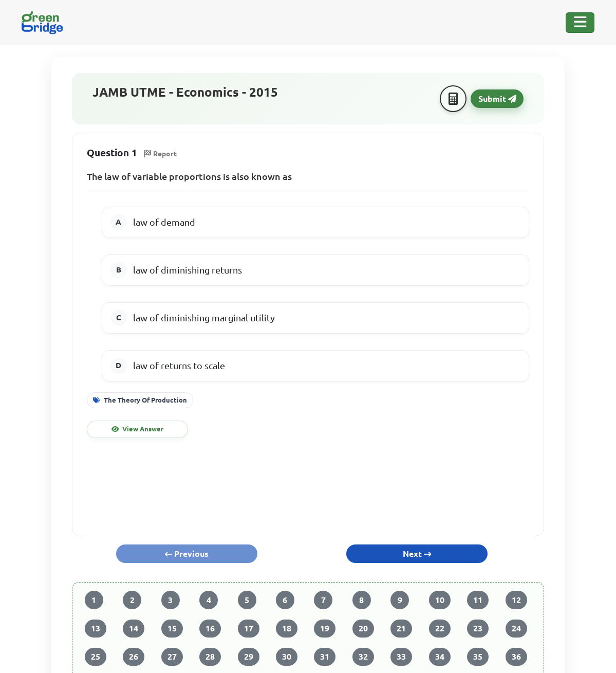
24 (516, 628)
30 (287, 657)
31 (325, 657)
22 (440, 628)
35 (478, 657)
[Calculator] (453, 99)
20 (363, 628)
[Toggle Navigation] (580, 23)
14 (134, 628)
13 (96, 628)
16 (210, 628)
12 (516, 600)
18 (287, 628)
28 (210, 657)
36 (516, 657)
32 (363, 657)
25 (96, 657)
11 (478, 600)
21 (401, 628)
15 (172, 628)
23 (478, 628)
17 (249, 628)
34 (440, 657)
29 (249, 657)
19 (325, 628)
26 (134, 657)
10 (440, 600)
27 (172, 657)
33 (401, 657)
